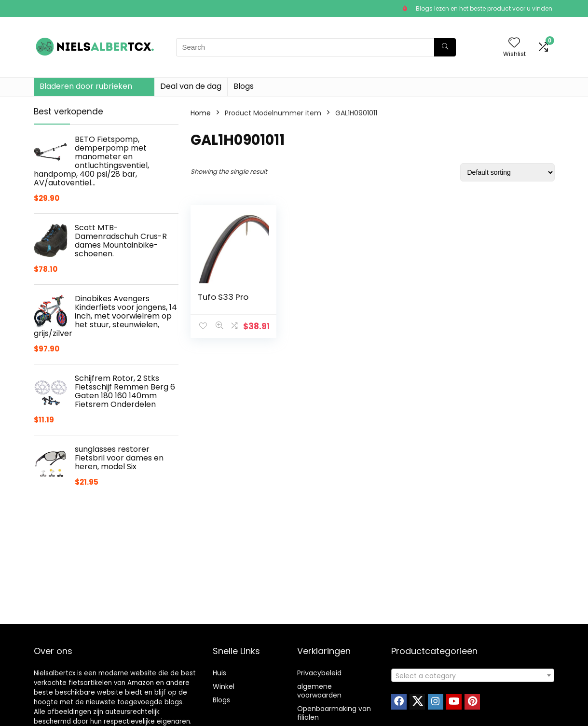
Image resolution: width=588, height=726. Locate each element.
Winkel (224, 686)
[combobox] (472, 675)
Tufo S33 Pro (223, 297)
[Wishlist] (514, 43)
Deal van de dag (191, 86)
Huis (219, 673)
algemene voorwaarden (319, 691)
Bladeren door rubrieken (86, 86)
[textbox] (472, 676)
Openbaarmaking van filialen (334, 713)
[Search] (445, 47)
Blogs (244, 86)
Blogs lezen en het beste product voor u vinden (484, 8)
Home (201, 113)
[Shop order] (507, 172)
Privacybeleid (319, 673)
